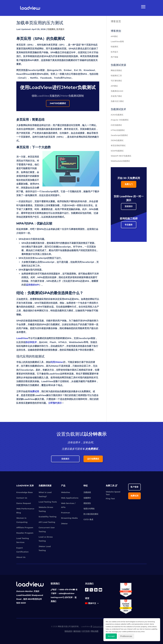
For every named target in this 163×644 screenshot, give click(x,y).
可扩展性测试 (116, 81)
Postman (66, 513)
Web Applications (70, 498)
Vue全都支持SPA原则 (37, 74)
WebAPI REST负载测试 (121, 156)
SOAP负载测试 (117, 151)
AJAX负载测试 (117, 115)
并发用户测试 (116, 96)
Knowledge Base (24, 492)
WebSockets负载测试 (120, 161)
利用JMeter (57, 362)
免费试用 (35, 391)
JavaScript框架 (87, 338)
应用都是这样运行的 (40, 125)
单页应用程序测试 (118, 145)
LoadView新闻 (117, 41)
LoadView (22, 338)
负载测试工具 (37, 362)
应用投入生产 (92, 307)
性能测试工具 (116, 75)
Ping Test (110, 499)
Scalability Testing (47, 517)
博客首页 (116, 21)
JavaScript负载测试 (119, 135)
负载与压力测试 (117, 101)
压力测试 (69, 311)
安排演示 (129, 206)
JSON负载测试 (117, 140)
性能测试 (51, 29)
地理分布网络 (89, 509)
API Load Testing (47, 522)
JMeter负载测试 (58, 103)
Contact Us (22, 498)
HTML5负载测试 (118, 130)
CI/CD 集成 (88, 519)
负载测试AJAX (117, 91)
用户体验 (23, 328)
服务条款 (77, 631)
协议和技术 (31, 342)
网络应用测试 (116, 70)
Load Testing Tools (48, 502)
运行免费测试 (93, 459)
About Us (21, 557)
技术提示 (60, 29)
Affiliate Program (25, 527)
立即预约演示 (55, 403)
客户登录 (134, 487)
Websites (66, 492)
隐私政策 (68, 631)
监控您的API (33, 285)
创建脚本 (87, 498)
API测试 (114, 36)
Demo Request (24, 503)
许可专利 (86, 631)
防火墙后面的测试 (91, 514)
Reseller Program (25, 533)
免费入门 (129, 184)
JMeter (64, 524)
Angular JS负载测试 (120, 120)
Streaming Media (69, 518)
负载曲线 (87, 492)
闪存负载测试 (116, 125)
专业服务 (129, 225)
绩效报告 (87, 503)
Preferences (126, 636)
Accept (111, 636)
